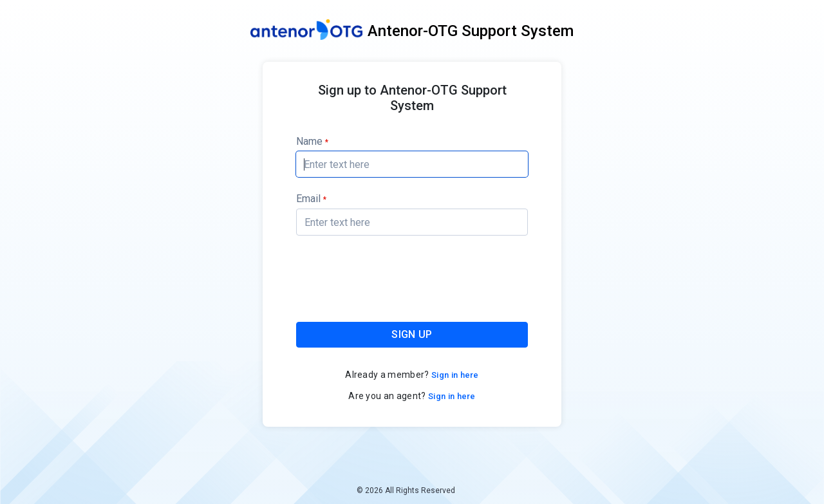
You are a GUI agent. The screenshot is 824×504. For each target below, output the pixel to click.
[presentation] (413, 281)
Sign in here (454, 375)
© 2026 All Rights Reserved (406, 490)
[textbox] (412, 164)
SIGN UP (412, 334)
